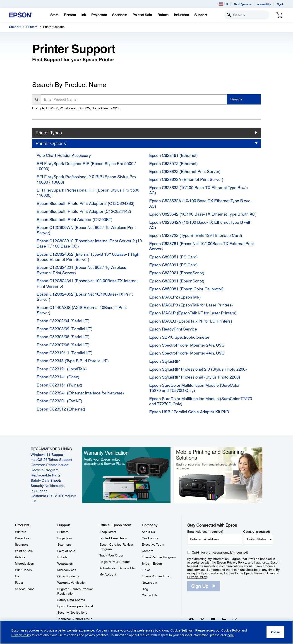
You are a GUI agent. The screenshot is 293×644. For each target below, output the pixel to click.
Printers (32, 27)
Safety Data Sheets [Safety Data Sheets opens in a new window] (46, 480)
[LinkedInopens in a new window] (224, 620)
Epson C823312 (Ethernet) (61, 409)
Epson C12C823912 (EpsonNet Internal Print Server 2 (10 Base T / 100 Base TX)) (89, 243)
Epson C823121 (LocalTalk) (62, 369)
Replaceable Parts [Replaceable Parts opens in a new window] (46, 475)
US (223, 4)
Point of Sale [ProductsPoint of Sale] (24, 551)
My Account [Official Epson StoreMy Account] (108, 574)
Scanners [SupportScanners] (64, 544)
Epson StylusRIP (165, 361)
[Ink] (84, 15)
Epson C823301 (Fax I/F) (59, 401)
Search (236, 99)
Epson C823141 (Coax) (58, 377)
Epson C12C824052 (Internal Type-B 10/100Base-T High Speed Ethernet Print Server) (88, 257)
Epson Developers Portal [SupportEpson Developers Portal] (75, 606)
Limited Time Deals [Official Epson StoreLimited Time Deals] (113, 538)
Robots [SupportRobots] (62, 557)
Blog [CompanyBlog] (145, 589)
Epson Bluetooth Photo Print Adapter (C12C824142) (84, 211)
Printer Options (51, 143)
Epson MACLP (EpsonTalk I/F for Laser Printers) (193, 313)
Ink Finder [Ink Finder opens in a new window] (39, 491)
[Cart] (279, 15)
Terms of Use (263, 573)
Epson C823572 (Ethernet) (173, 164)
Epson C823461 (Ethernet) (173, 155)
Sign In (280, 4)
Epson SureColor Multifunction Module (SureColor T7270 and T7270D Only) (201, 401)
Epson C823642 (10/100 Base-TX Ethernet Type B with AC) (203, 214)
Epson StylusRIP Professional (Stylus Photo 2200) (195, 377)
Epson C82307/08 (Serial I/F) (63, 345)
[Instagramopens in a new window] (235, 620)
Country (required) (257, 532)
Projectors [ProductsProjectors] (22, 538)
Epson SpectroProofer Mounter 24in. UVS (187, 345)
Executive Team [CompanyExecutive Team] (153, 544)
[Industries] (181, 15)
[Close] (275, 632)
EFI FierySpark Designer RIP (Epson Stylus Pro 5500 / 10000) (86, 166)
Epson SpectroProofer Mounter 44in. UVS (187, 353)
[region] (146, 632)
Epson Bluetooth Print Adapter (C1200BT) (75, 220)
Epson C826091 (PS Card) (173, 265)
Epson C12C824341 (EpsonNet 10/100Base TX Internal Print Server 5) (87, 283)
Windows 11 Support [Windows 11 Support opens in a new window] (47, 455)
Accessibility (264, 4)
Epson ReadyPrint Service (173, 329)
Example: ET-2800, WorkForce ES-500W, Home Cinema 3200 (76, 108)
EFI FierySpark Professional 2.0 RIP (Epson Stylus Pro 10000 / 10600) (86, 179)
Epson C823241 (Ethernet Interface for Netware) (80, 393)
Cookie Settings (182, 630)
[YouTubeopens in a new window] (213, 620)
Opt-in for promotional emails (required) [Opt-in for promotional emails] (220, 552)
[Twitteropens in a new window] (202, 620)
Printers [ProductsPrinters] (20, 532)
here (231, 635)
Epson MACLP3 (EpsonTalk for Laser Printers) (191, 305)
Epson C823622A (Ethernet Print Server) (186, 179)
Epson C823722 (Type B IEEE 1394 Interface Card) (196, 235)
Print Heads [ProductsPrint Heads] (23, 570)
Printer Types (49, 133)
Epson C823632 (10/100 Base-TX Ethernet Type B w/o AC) (198, 190)
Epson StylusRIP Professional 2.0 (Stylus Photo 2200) (198, 369)
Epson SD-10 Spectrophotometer (179, 337)
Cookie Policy (231, 630)
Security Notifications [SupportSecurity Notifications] (72, 612)
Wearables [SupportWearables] (65, 564)
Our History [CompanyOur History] (150, 538)
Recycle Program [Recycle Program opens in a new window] (44, 470)
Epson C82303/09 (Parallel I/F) (65, 329)
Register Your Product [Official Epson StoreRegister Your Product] (115, 562)
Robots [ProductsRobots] (20, 557)
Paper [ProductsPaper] (19, 583)
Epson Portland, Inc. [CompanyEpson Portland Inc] (156, 576)
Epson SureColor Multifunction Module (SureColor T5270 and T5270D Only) (194, 388)
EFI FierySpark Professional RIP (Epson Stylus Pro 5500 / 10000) (88, 193)
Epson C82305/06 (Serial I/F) (63, 337)
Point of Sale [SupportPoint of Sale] (66, 551)
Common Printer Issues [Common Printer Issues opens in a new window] (49, 465)
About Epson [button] (243, 4)
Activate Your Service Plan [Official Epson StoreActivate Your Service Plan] (118, 568)
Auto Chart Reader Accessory (64, 155)
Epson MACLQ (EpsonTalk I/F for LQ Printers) (191, 321)
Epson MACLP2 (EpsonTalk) (175, 297)
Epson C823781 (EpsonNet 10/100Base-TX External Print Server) (202, 246)
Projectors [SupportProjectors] (65, 538)
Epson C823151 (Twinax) (59, 385)
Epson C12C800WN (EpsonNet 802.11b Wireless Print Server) (86, 230)
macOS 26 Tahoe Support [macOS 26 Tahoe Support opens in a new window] (51, 460)
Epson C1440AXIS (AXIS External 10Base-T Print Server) (82, 310)
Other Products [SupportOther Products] (68, 576)
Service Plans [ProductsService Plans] (25, 589)
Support (15, 27)
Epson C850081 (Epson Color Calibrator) (186, 289)
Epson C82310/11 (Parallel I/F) (65, 353)
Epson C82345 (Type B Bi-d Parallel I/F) (73, 361)
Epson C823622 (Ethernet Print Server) (185, 171)
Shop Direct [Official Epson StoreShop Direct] (108, 532)
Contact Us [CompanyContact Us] (150, 595)
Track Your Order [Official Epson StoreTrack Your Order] (111, 555)
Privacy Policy (237, 562)
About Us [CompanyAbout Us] (148, 532)
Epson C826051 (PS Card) (173, 257)
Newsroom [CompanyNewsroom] (149, 583)
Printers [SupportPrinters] (63, 532)
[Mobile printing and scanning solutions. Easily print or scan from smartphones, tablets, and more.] (218, 475)
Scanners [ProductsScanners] (22, 544)
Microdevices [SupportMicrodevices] (67, 570)
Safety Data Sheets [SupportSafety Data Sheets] (71, 600)
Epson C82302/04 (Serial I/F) (63, 321)
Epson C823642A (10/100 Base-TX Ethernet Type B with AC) (200, 225)
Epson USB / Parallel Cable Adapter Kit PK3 (189, 412)
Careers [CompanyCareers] (148, 551)
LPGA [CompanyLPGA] (146, 570)
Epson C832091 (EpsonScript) (177, 281)
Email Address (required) (205, 532)
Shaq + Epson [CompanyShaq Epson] (152, 564)
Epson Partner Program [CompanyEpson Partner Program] (159, 557)
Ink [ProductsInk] (17, 576)
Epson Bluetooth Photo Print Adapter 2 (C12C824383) (86, 203)
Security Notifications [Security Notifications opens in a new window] (48, 486)
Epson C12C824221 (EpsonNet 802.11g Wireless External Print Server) (81, 270)
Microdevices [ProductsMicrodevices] (24, 564)
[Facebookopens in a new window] (191, 620)
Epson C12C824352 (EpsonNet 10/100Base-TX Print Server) (85, 297)
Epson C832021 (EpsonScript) (177, 273)
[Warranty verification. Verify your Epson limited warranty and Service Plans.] (126, 475)
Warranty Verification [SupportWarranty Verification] (72, 583)
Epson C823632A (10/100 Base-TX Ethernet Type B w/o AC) (200, 203)
